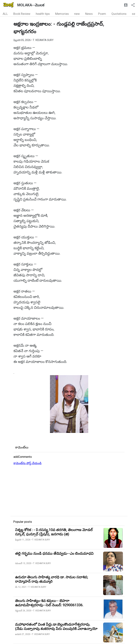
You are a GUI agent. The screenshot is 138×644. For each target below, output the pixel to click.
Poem (102, 14)
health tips (43, 14)
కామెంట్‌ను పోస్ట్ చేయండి (27, 463)
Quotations (119, 14)
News (89, 14)
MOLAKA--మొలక (31, 5)
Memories (62, 14)
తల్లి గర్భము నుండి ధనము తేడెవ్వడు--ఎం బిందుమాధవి (54, 553)
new (77, 14)
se (134, 14)
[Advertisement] (69, 491)
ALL (5, 14)
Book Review (22, 14)
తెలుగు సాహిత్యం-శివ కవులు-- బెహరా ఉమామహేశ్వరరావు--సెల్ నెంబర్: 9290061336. (49, 603)
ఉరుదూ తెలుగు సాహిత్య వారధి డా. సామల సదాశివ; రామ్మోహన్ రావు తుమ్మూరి (52, 579)
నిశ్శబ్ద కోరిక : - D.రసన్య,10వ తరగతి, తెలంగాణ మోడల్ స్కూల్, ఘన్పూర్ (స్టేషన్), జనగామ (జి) (54, 532)
